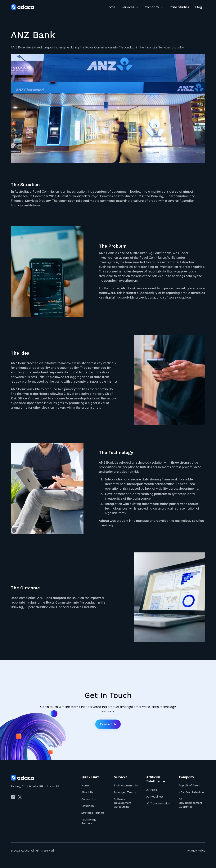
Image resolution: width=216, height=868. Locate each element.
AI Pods (152, 790)
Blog (199, 7)
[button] (130, 7)
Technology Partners (89, 821)
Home (111, 7)
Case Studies (179, 7)
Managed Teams (125, 792)
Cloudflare (88, 806)
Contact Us (108, 724)
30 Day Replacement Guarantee (190, 803)
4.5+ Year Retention (191, 792)
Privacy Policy (196, 851)
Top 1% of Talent (190, 785)
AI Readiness (155, 797)
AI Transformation (158, 803)
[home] (22, 7)
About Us (87, 792)
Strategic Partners (93, 813)
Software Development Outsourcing (123, 803)
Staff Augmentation (127, 785)
